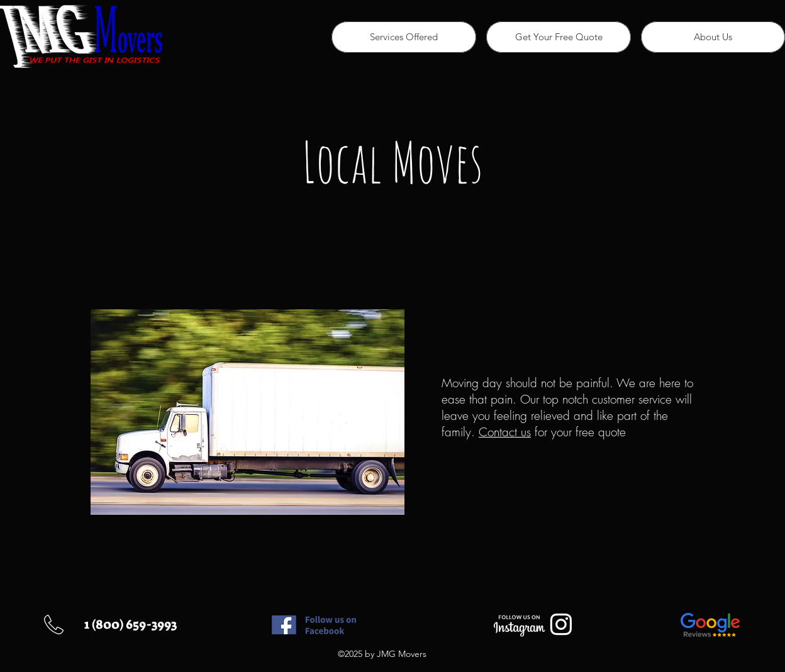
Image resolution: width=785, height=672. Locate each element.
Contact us (505, 432)
